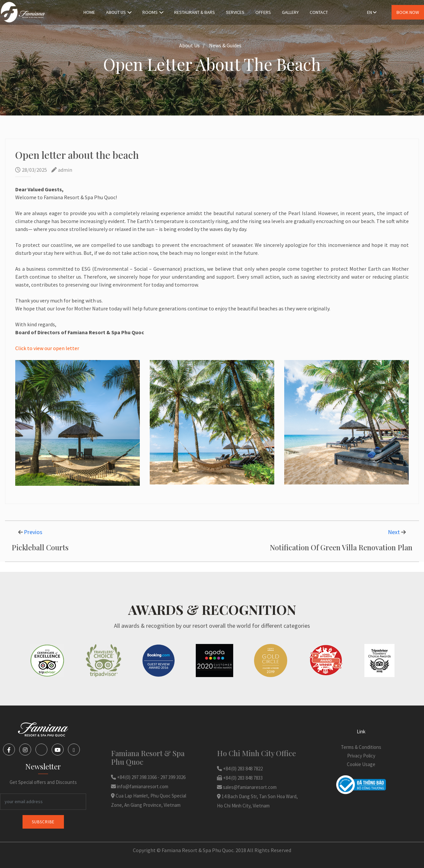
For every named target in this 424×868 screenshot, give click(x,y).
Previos (33, 532)
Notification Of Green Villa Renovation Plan (341, 547)
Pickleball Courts (40, 547)
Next (395, 532)
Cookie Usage (361, 764)
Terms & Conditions (361, 747)
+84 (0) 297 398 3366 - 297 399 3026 (148, 777)
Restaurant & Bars (195, 12)
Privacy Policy (361, 756)
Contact (319, 12)
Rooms (153, 12)
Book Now (408, 12)
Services (235, 12)
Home (89, 12)
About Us (119, 12)
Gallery (290, 12)
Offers (263, 12)
